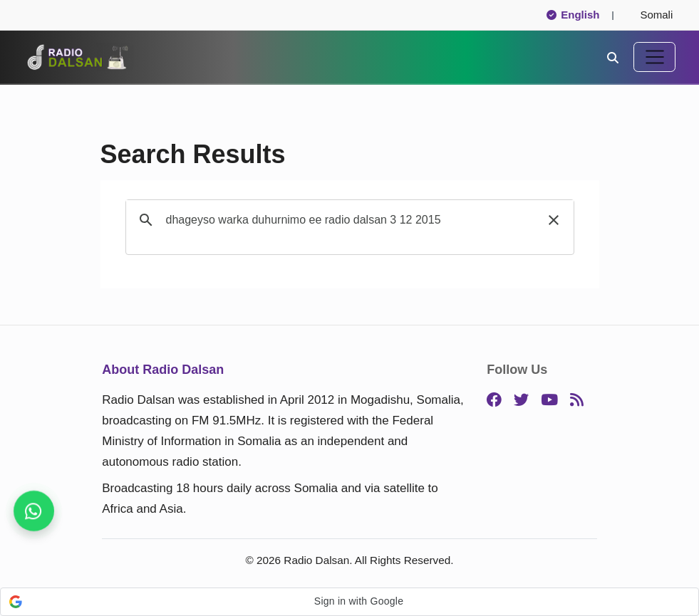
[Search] (613, 57)
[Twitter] (521, 401)
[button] (554, 220)
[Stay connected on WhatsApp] (34, 511)
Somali (651, 15)
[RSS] (577, 401)
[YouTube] (549, 401)
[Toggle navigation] (654, 57)
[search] (348, 220)
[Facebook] (494, 401)
